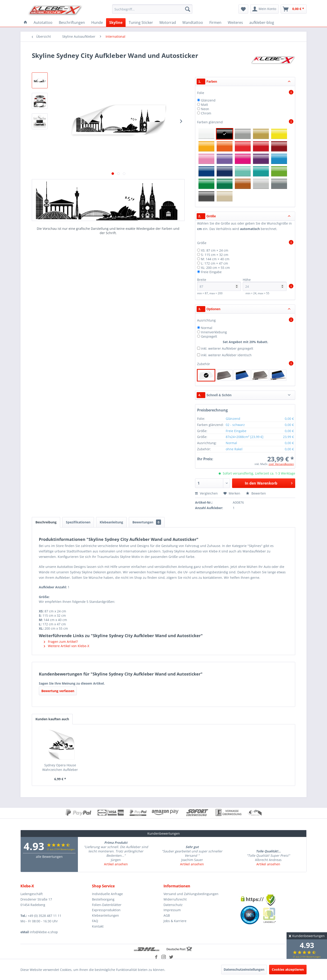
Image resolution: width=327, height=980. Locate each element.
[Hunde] (97, 22)
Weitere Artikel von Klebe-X (67, 646)
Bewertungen (147, 522)
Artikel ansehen (116, 864)
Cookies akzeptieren (288, 969)
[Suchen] (188, 9)
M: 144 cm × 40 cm (215, 259)
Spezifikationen (78, 522)
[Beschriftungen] (72, 22)
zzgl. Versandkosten (281, 464)
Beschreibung (46, 522)
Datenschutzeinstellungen (244, 969)
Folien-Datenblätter (107, 905)
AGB (167, 915)
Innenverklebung (214, 332)
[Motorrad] (168, 22)
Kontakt (98, 926)
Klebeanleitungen (105, 915)
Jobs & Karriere (175, 921)
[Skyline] (116, 22)
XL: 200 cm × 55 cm (215, 268)
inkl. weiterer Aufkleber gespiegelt (227, 348)
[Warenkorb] (294, 9)
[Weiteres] (235, 22)
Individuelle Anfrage (107, 894)
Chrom (206, 113)
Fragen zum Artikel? (61, 642)
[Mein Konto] (264, 9)
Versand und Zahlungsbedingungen (191, 894)
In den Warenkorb (269, 483)
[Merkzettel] (243, 9)
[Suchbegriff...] (152, 9)
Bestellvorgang (103, 899)
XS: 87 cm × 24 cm (215, 250)
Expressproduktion (106, 910)
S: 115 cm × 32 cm (215, 255)
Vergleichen (206, 493)
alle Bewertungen (49, 857)
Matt (204, 105)
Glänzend (208, 100)
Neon (205, 109)
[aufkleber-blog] (262, 22)
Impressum (172, 910)
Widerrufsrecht (175, 899)
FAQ (95, 921)
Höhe (265, 284)
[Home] (25, 22)
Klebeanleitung (111, 522)
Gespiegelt (209, 336)
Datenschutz (173, 905)
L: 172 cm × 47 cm (214, 263)
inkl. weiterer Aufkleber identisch (226, 355)
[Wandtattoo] (193, 22)
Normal (207, 328)
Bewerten (256, 493)
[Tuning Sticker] (141, 22)
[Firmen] (215, 22)
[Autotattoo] (43, 22)
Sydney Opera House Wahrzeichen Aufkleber (60, 767)
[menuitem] (152, 9)
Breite (219, 284)
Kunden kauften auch (52, 719)
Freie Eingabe (211, 272)
